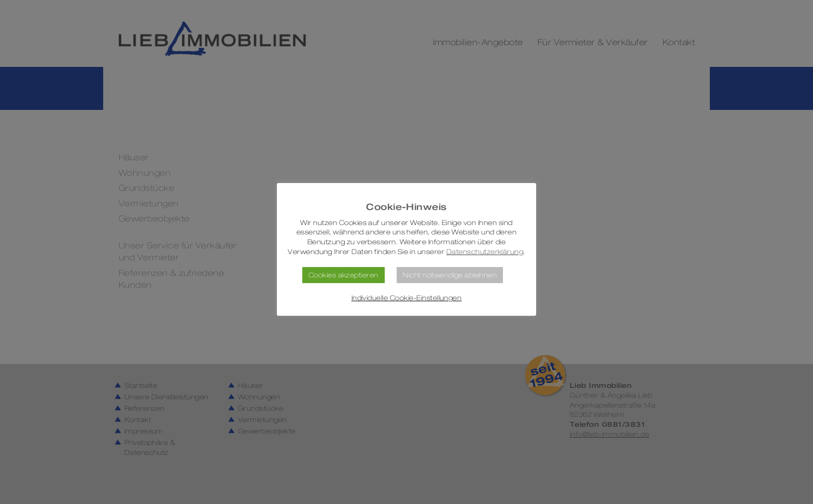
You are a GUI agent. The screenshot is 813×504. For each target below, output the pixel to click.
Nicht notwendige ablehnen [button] (450, 275)
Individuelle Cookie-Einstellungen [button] (407, 298)
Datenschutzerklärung (485, 252)
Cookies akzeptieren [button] (344, 275)
